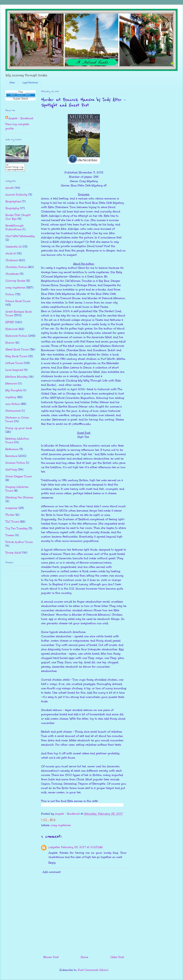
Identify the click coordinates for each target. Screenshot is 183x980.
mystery (11, 399)
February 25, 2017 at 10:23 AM (82, 847)
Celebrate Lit (14, 248)
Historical (12, 330)
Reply (52, 863)
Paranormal (13, 412)
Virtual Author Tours (19, 543)
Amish (10, 189)
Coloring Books (15, 282)
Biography (12, 210)
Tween (10, 537)
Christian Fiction (16, 268)
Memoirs (11, 385)
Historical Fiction (16, 337)
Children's (12, 262)
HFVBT (10, 324)
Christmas (12, 275)
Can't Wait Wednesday (20, 237)
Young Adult (13, 554)
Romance (11, 457)
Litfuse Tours (14, 364)
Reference (12, 451)
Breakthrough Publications (15, 229)
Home (12, 83)
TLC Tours (12, 523)
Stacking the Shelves (19, 499)
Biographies (13, 203)
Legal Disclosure (30, 83)
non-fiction (13, 405)
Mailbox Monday (17, 378)
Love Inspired (14, 371)
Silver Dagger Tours (19, 478)
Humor (10, 344)
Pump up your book (19, 429)
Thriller (10, 516)
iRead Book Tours (17, 351)
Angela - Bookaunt (21, 118)
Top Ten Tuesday (17, 530)
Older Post (117, 957)
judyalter (54, 847)
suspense (11, 509)
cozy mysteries (61, 825)
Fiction (10, 296)
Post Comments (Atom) (93, 970)
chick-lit (11, 255)
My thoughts (14, 392)
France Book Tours (18, 303)
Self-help (11, 471)
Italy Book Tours (16, 358)
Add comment (52, 872)
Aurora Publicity (16, 196)
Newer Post (51, 957)
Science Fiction (15, 464)
